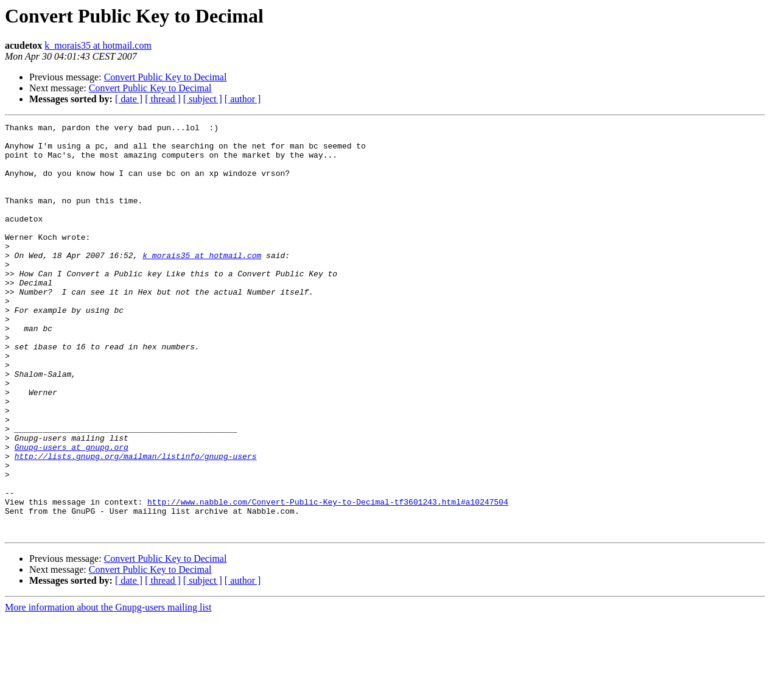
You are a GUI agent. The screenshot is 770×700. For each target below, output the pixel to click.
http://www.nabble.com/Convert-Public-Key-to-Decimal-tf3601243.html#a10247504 (328, 578)
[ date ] (129, 99)
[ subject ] (203, 99)
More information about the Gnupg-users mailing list (108, 689)
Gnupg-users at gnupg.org (72, 513)
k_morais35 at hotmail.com (98, 45)
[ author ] (243, 99)
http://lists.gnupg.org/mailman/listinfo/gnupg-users (136, 523)
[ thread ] (163, 99)
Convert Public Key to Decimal (166, 77)
